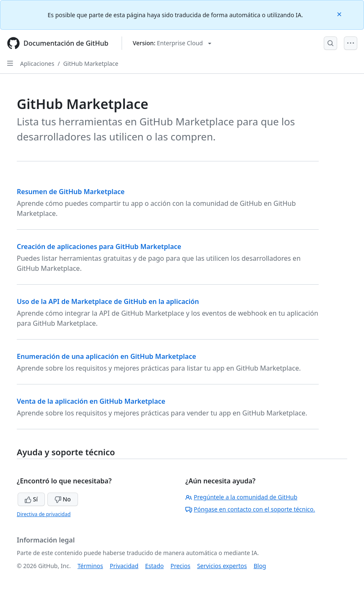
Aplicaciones (37, 64)
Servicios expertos (222, 566)
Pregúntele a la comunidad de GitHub (241, 497)
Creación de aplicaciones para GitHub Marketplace (99, 247)
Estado (154, 566)
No (63, 499)
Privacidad (124, 566)
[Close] (340, 14)
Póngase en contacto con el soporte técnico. (250, 509)
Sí (31, 499)
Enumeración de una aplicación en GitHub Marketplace (107, 356)
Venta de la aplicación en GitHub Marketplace (91, 401)
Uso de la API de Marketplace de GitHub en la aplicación (108, 301)
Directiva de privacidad (44, 514)
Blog (260, 566)
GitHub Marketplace (91, 64)
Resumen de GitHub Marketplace (71, 192)
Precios (181, 566)
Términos (90, 566)
